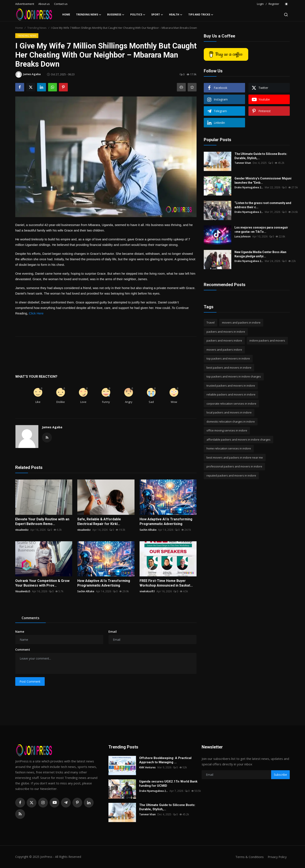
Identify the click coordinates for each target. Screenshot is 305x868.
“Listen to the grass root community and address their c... (263, 205)
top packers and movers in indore (228, 358)
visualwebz (22, 530)
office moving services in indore (227, 430)
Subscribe (280, 775)
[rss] (20, 814)
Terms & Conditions (248, 857)
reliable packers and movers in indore (231, 394)
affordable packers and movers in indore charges (238, 440)
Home (66, 14)
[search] (286, 15)
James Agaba (52, 427)
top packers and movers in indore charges (234, 376)
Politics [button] (138, 15)
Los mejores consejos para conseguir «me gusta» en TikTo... (261, 230)
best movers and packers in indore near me (235, 457)
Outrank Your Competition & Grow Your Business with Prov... (42, 583)
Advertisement (25, 4)
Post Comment (30, 681)
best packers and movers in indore (229, 368)
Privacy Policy (277, 857)
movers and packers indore (224, 350)
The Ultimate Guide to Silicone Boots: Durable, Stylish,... (261, 156)
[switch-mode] (287, 4)
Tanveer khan (243, 163)
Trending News (37, 28)
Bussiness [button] (116, 15)
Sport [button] (157, 15)
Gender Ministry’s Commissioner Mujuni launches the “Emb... (263, 180)
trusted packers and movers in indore (231, 386)
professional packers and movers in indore (234, 466)
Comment (23, 650)
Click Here (36, 313)
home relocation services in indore (229, 448)
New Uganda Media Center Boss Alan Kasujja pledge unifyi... (260, 254)
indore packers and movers (267, 340)
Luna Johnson (243, 236)
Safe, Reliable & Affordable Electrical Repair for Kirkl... (99, 521)
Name (20, 632)
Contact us (61, 4)
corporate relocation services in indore (231, 404)
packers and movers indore (224, 340)
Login (260, 4)
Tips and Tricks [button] (201, 15)
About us (44, 4)
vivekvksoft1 (147, 591)
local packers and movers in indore (229, 412)
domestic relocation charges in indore (231, 422)
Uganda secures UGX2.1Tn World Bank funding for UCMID (168, 784)
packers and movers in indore (226, 332)
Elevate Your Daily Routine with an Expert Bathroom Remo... (42, 521)
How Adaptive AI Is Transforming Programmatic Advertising (166, 521)
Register (274, 4)
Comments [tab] (30, 618)
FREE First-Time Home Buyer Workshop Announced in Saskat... (166, 583)
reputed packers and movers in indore (231, 475)
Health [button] (176, 15)
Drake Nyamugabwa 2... (249, 187)
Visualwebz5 (23, 591)
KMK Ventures (147, 767)
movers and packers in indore (241, 322)
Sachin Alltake (148, 530)
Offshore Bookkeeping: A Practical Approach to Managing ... (165, 760)
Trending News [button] (89, 15)
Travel (211, 322)
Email (113, 632)
